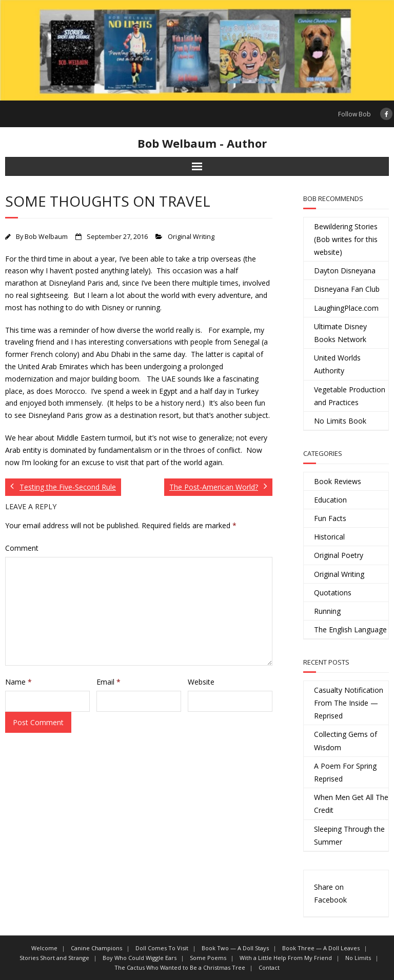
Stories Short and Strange (54, 958)
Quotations (333, 593)
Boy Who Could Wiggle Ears (140, 958)
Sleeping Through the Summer (349, 835)
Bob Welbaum (46, 237)
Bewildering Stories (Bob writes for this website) (346, 239)
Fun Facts (330, 518)
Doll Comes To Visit (162, 948)
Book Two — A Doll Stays (235, 948)
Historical (329, 537)
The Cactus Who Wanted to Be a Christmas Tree (180, 967)
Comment (22, 548)
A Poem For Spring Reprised (345, 772)
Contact (269, 967)
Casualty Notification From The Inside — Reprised (349, 703)
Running (327, 611)
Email (109, 682)
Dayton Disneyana (345, 271)
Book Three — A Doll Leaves (321, 948)
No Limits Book (340, 421)
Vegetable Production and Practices (350, 396)
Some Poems (208, 958)
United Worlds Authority (337, 364)
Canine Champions (96, 948)
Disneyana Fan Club (347, 289)
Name (18, 682)
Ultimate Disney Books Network (340, 333)
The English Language (350, 629)
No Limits (358, 958)
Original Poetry (339, 555)
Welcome (44, 948)
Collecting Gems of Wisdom (346, 741)
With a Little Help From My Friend (286, 958)
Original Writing (191, 237)
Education (330, 500)
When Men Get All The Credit (351, 804)
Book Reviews (338, 481)
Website (201, 682)
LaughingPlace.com (346, 308)
